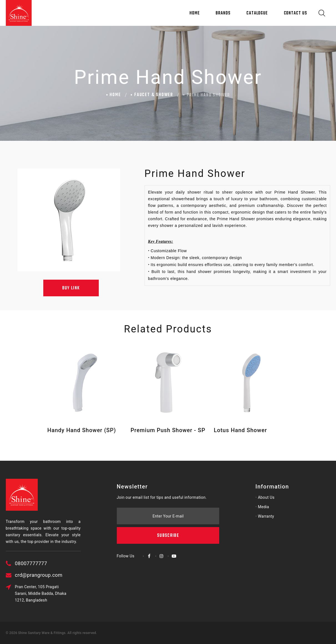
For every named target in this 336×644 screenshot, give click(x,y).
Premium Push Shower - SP (168, 430)
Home (195, 13)
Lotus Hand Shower (241, 430)
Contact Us (295, 13)
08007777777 (60, 563)
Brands (223, 13)
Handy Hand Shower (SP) (82, 430)
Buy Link (71, 288)
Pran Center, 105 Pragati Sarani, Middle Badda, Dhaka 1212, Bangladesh (69, 593)
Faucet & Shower (154, 95)
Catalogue (257, 13)
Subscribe (168, 502)
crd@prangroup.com (67, 575)
